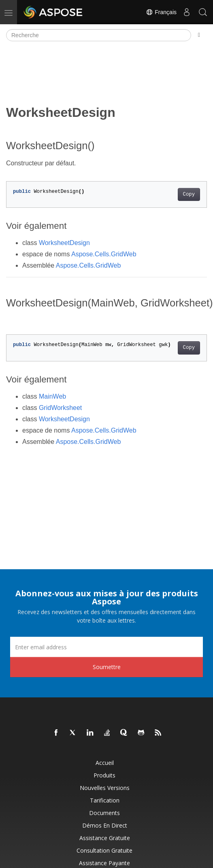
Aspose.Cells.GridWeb (104, 254)
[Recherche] (99, 35)
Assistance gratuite (105, 838)
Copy (189, 194)
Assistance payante (104, 863)
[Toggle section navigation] (199, 35)
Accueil (105, 763)
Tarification (105, 800)
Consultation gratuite (104, 850)
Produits (104, 775)
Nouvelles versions (105, 788)
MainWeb (52, 396)
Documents (104, 813)
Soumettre (107, 667)
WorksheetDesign (64, 243)
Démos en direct (105, 825)
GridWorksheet (60, 408)
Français (161, 12)
